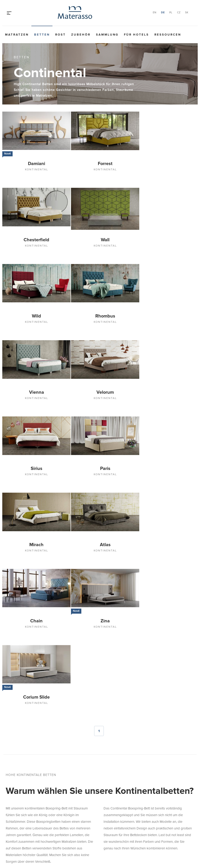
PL (171, 13)
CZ (179, 13)
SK (187, 13)
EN (155, 13)
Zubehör (81, 35)
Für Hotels (136, 35)
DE (163, 13)
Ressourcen (168, 35)
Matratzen (17, 35)
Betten (42, 35)
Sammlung (107, 35)
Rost (60, 35)
